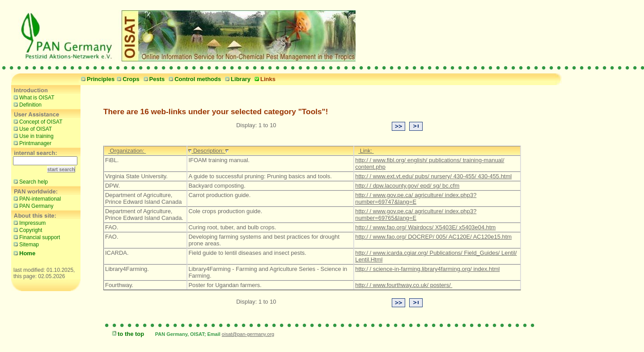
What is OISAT (33, 97)
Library (237, 79)
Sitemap (25, 244)
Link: (366, 151)
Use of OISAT (32, 129)
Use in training (32, 136)
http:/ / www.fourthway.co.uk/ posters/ (404, 285)
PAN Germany (32, 206)
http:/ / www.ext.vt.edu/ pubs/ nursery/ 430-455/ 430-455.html (433, 176)
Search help (30, 181)
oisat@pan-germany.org (248, 334)
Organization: (127, 151)
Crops (127, 79)
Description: (208, 151)
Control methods (194, 79)
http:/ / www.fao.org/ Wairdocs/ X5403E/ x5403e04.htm (425, 227)
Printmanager (31, 143)
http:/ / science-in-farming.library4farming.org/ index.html (427, 269)
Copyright (27, 230)
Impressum (28, 223)
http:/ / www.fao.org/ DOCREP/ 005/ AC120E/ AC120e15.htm (433, 237)
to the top (127, 334)
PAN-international (36, 198)
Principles (97, 79)
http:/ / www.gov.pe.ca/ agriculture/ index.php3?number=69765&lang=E (416, 215)
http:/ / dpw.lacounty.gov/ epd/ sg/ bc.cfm (407, 186)
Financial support (36, 237)
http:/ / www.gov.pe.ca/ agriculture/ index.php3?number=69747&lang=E (416, 198)
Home (23, 253)
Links (264, 79)
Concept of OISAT (37, 121)
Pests (153, 79)
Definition (26, 104)
